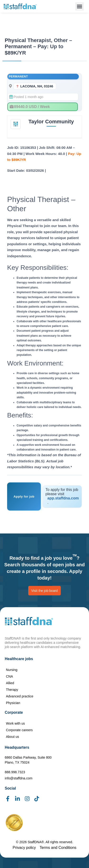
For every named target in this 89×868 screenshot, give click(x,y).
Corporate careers (19, 730)
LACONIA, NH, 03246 (37, 86)
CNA (9, 676)
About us (12, 737)
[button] (80, 6)
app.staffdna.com (63, 498)
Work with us (15, 723)
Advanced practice (20, 696)
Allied (10, 683)
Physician (13, 703)
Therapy (12, 690)
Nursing (12, 670)
